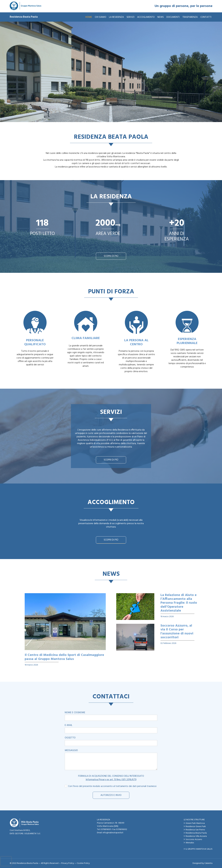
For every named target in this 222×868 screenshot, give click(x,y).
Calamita (208, 863)
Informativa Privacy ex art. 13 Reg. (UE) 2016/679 (111, 780)
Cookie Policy (83, 863)
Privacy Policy (68, 863)
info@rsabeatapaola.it (113, 833)
